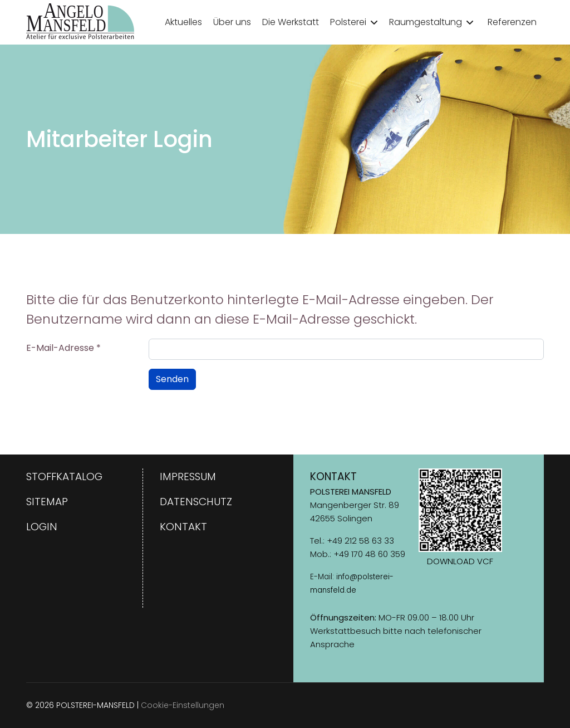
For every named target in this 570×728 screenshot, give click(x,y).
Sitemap (47, 502)
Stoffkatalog (64, 477)
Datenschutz (196, 502)
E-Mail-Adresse (63, 348)
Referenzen (512, 22)
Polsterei (348, 22)
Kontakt (183, 527)
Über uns (232, 22)
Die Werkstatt (291, 22)
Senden (172, 379)
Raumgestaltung (426, 22)
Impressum (188, 477)
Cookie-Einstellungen (183, 705)
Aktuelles (183, 22)
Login (42, 527)
